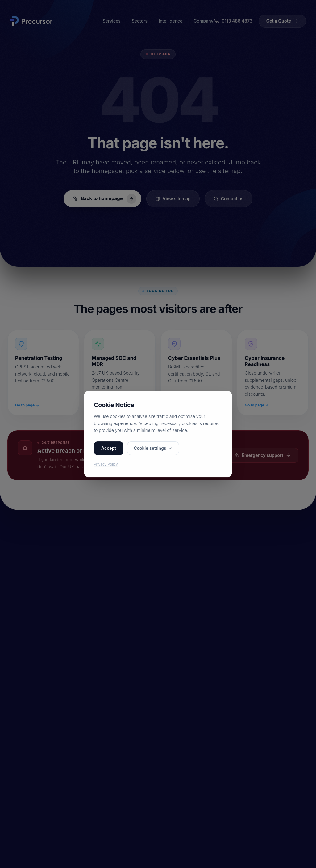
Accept (109, 448)
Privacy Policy (106, 464)
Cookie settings (153, 448)
